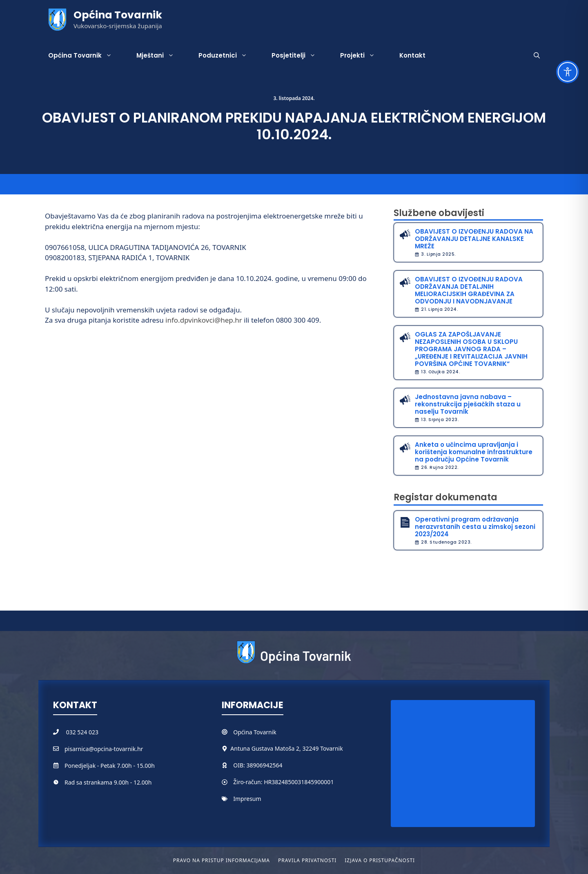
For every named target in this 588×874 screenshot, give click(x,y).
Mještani (161, 56)
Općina (243, 732)
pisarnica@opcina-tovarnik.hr (104, 749)
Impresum (247, 799)
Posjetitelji (300, 56)
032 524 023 (82, 732)
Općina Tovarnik (118, 15)
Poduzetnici (229, 56)
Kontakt (412, 55)
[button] (537, 56)
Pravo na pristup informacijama (222, 860)
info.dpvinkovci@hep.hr (204, 320)
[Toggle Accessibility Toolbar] (568, 72)
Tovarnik (265, 732)
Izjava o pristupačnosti (380, 860)
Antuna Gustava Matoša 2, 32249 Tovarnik (286, 748)
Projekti (364, 56)
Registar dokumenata (445, 497)
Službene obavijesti (439, 213)
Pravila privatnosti (307, 860)
